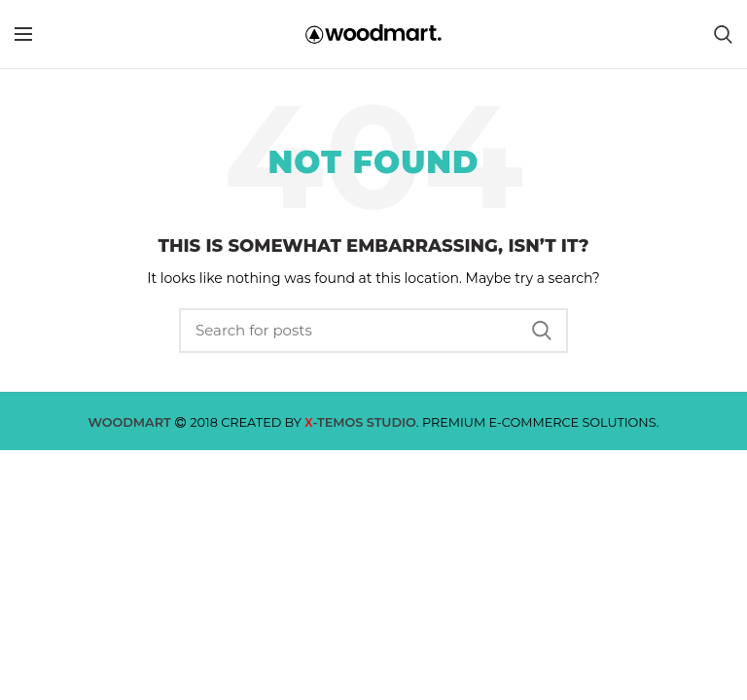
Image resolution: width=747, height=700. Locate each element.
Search (542, 331)
